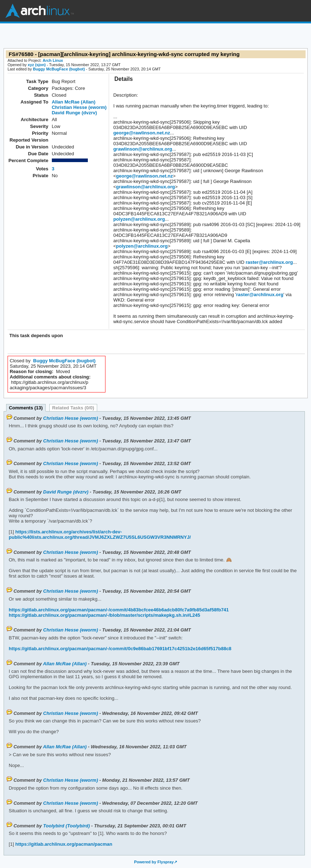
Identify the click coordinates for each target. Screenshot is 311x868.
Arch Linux (40, 11)
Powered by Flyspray (154, 862)
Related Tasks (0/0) (73, 408)
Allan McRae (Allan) (74, 102)
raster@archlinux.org (269, 262)
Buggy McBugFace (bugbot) (59, 69)
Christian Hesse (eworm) (79, 107)
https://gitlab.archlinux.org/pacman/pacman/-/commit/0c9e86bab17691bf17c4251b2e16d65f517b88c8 (120, 649)
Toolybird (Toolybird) (67, 826)
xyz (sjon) (37, 65)
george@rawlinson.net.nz (142, 133)
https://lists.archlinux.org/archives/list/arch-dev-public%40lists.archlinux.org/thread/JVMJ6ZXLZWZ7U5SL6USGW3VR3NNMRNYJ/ (100, 534)
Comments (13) (26, 408)
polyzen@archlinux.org (139, 219)
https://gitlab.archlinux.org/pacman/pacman (63, 844)
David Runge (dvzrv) (75, 113)
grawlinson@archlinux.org (143, 149)
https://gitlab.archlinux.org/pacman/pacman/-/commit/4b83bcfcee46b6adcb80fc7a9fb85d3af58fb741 (119, 610)
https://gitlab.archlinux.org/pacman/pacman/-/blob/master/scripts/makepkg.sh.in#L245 (104, 615)
